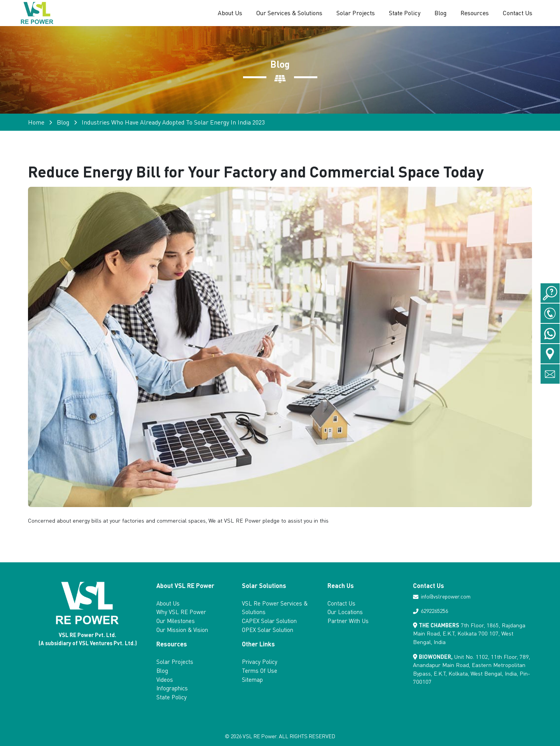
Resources (475, 13)
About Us (230, 13)
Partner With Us (348, 621)
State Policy (405, 13)
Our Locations (345, 612)
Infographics (172, 688)
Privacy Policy (260, 662)
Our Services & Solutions (289, 13)
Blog (440, 13)
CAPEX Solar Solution (269, 621)
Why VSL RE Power (181, 612)
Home (36, 122)
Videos (165, 679)
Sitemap (252, 679)
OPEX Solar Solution (268, 630)
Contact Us (518, 13)
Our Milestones (176, 621)
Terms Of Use (260, 671)
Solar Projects (356, 13)
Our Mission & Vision (182, 630)
